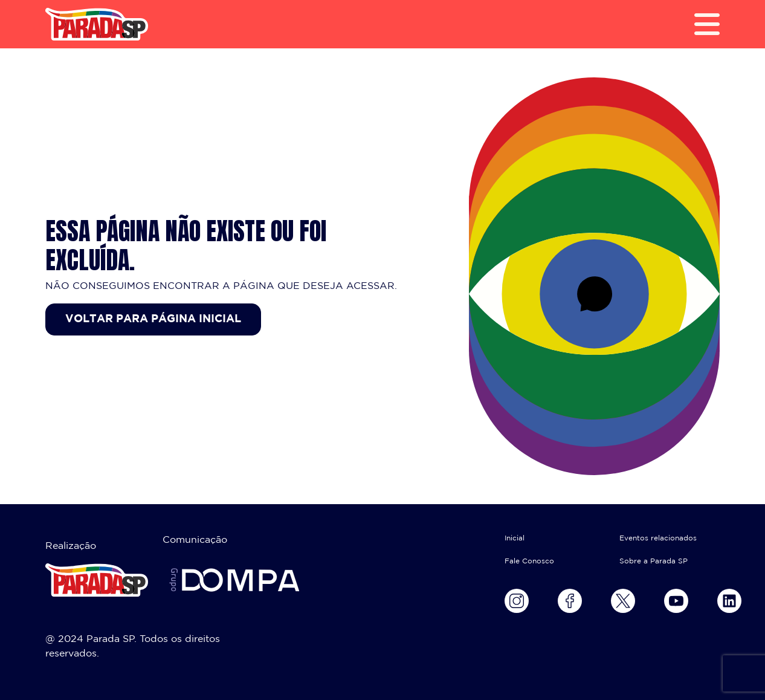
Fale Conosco (529, 561)
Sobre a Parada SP (654, 561)
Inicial (515, 538)
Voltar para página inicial (153, 319)
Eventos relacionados (658, 538)
